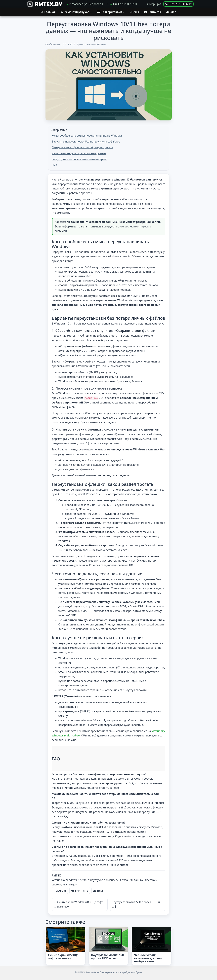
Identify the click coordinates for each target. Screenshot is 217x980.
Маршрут (154, 4)
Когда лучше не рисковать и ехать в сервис (80, 159)
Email (98, 890)
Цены (134, 12)
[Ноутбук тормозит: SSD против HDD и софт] (109, 939)
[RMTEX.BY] (44, 4)
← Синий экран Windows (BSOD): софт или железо (78, 904)
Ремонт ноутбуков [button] (76, 12)
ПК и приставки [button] (111, 12)
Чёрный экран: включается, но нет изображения (148, 958)
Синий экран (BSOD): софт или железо (63, 956)
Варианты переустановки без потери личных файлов (86, 141)
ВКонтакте (80, 890)
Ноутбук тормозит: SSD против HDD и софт (108, 956)
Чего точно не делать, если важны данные (79, 153)
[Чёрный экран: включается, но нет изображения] (152, 939)
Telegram (60, 890)
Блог (171, 12)
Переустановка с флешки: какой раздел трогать (82, 147)
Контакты (153, 12)
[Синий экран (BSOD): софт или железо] (65, 939)
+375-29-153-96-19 (179, 4)
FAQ (54, 165)
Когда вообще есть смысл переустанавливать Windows (87, 136)
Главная (48, 12)
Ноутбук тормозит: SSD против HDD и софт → (136, 904)
